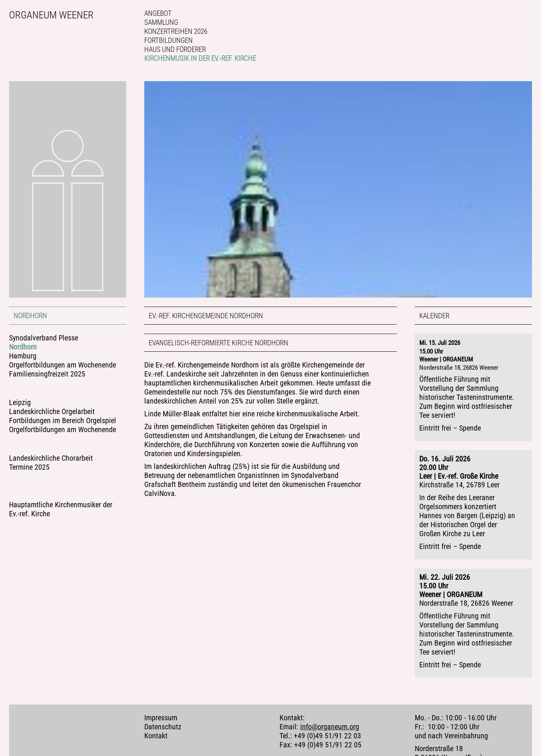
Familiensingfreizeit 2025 (47, 374)
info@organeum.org (330, 720)
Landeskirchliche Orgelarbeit (52, 412)
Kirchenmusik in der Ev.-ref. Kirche (200, 58)
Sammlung (161, 22)
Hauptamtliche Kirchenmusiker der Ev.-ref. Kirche (61, 509)
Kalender (434, 316)
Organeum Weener (51, 15)
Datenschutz (163, 720)
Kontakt (156, 730)
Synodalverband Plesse (44, 338)
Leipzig (20, 403)
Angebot (158, 13)
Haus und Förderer (175, 49)
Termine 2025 (29, 467)
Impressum (161, 711)
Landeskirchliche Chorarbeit (51, 458)
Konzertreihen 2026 (176, 31)
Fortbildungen (168, 40)
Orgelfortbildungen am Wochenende (63, 365)
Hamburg (23, 356)
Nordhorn (30, 316)
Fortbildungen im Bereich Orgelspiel (63, 421)
